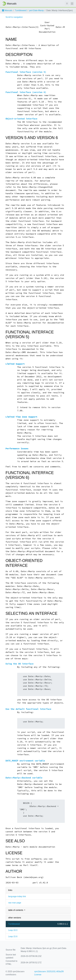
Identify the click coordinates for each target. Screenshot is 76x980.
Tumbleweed (21, 10)
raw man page (15, 903)
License (38, 975)
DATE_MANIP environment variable (25, 761)
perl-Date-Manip (36, 10)
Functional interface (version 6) (26, 92)
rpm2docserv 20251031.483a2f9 (49, 971)
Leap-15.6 (13, 936)
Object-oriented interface (21, 119)
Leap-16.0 (13, 930)
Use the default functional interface (28, 709)
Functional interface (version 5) (26, 72)
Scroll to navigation (14, 17)
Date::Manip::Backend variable (24, 778)
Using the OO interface (20, 664)
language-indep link (17, 896)
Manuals (7, 10)
